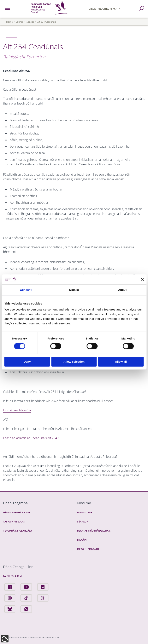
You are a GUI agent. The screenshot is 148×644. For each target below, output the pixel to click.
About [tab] (122, 290)
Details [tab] (74, 290)
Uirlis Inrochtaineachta (104, 9)
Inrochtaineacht (88, 549)
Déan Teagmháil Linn (16, 513)
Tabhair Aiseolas (14, 522)
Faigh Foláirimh (13, 576)
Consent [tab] (26, 290)
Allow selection (74, 362)
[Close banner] (142, 279)
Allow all (121, 362)
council (20, 22)
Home (9, 22)
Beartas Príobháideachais (94, 531)
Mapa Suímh (85, 513)
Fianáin (82, 540)
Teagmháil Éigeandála (18, 531)
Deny (27, 362)
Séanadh (83, 522)
